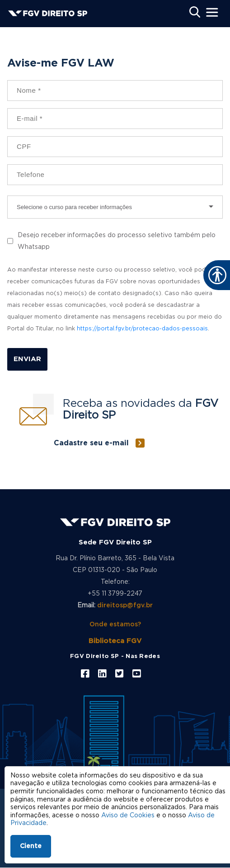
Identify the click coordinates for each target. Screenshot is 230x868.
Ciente (31, 846)
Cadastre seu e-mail (91, 443)
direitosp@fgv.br (125, 606)
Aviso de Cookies (128, 816)
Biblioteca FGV (115, 641)
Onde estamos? (115, 625)
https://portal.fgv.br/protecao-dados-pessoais (142, 329)
